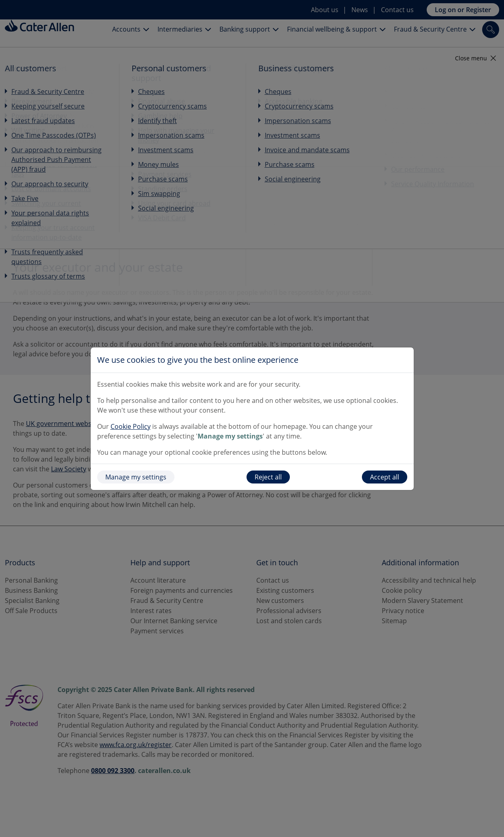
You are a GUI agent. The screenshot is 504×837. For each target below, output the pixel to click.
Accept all (385, 477)
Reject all (268, 477)
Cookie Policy (131, 426)
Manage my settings (136, 477)
